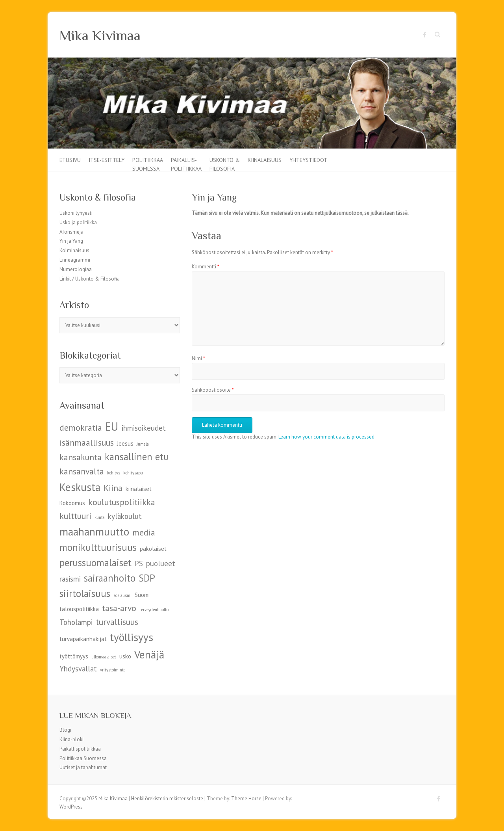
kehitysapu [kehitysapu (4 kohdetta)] (133, 473)
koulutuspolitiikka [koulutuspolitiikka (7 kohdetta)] (122, 502)
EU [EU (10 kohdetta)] (112, 426)
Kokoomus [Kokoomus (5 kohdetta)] (72, 503)
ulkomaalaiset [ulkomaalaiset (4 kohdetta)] (104, 657)
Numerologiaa (76, 269)
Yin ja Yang (71, 241)
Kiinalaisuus (265, 160)
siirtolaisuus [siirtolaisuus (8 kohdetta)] (85, 593)
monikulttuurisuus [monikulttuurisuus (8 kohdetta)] (98, 547)
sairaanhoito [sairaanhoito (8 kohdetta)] (110, 578)
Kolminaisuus (74, 250)
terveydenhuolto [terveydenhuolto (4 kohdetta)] (154, 610)
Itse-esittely (107, 160)
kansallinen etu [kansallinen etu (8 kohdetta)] (137, 457)
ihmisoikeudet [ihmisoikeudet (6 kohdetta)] (144, 428)
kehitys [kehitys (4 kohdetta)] (114, 473)
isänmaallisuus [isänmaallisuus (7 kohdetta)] (87, 442)
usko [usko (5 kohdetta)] (125, 656)
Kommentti (206, 267)
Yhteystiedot (308, 160)
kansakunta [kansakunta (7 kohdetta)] (81, 457)
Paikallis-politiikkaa (186, 164)
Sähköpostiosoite (213, 390)
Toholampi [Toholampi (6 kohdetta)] (76, 622)
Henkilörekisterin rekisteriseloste (167, 798)
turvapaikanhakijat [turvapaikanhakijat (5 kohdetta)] (83, 639)
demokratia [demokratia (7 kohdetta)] (81, 428)
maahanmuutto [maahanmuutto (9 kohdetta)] (94, 531)
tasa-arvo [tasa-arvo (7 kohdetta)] (119, 608)
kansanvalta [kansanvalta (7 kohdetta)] (82, 471)
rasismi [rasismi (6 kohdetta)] (70, 579)
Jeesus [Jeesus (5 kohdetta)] (125, 443)
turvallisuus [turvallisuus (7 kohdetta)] (117, 622)
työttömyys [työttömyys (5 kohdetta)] (74, 656)
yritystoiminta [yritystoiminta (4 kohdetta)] (113, 670)
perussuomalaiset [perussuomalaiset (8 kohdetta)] (95, 563)
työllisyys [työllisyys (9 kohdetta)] (132, 637)
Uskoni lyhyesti (76, 213)
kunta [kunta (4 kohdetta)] (100, 517)
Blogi (65, 730)
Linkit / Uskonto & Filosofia (90, 279)
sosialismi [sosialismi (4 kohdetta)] (122, 595)
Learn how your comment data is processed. (327, 437)
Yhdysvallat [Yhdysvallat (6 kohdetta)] (78, 669)
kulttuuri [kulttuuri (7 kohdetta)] (75, 516)
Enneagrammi (75, 260)
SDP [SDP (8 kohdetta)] (147, 578)
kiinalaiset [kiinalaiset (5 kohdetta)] (139, 489)
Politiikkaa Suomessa (148, 164)
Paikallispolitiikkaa (80, 749)
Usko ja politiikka (78, 222)
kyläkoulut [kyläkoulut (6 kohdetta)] (125, 516)
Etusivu (70, 160)
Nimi (198, 358)
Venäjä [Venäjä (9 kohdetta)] (149, 654)
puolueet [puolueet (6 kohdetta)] (161, 563)
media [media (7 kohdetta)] (144, 532)
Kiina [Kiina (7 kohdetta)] (113, 488)
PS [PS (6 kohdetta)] (139, 563)
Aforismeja (71, 232)
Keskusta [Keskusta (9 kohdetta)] (80, 487)
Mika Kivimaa (100, 35)
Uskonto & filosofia (225, 164)
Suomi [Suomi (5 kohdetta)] (142, 595)
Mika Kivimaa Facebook (425, 35)
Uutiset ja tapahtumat (83, 767)
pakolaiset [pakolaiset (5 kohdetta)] (153, 549)
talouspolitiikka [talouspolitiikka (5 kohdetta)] (79, 609)
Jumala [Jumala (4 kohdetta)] (143, 444)
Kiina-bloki (71, 739)
